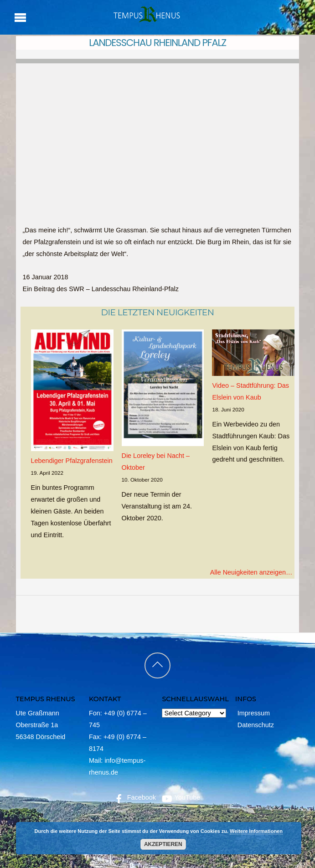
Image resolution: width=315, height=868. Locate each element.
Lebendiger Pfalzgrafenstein (72, 461)
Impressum (254, 713)
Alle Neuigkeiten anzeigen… (251, 572)
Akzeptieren (163, 844)
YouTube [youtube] (180, 797)
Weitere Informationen (256, 831)
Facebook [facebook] (134, 797)
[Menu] (20, 17)
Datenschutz (256, 725)
